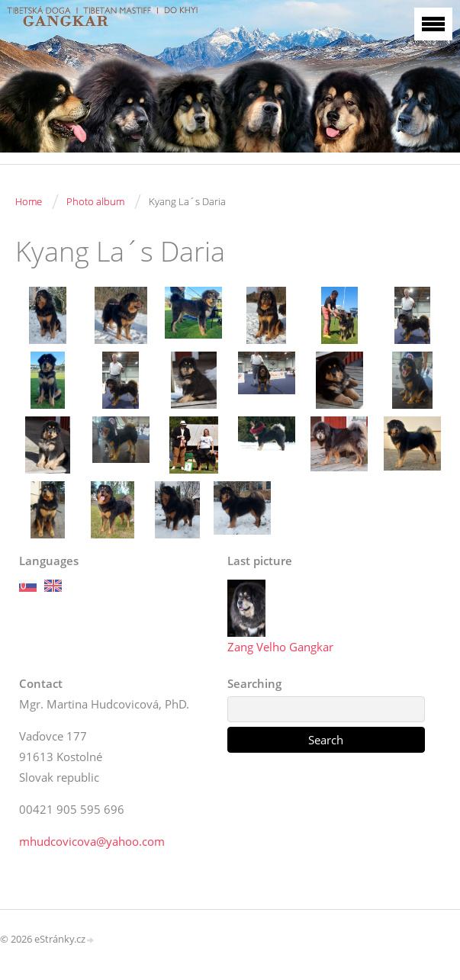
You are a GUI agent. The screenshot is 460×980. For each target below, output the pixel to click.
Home (29, 201)
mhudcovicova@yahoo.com (92, 841)
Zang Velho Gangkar (280, 647)
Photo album (95, 201)
